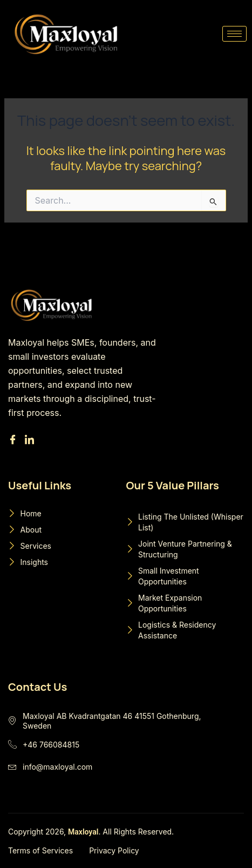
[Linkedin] (31, 440)
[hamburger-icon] (234, 34)
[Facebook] (14, 440)
